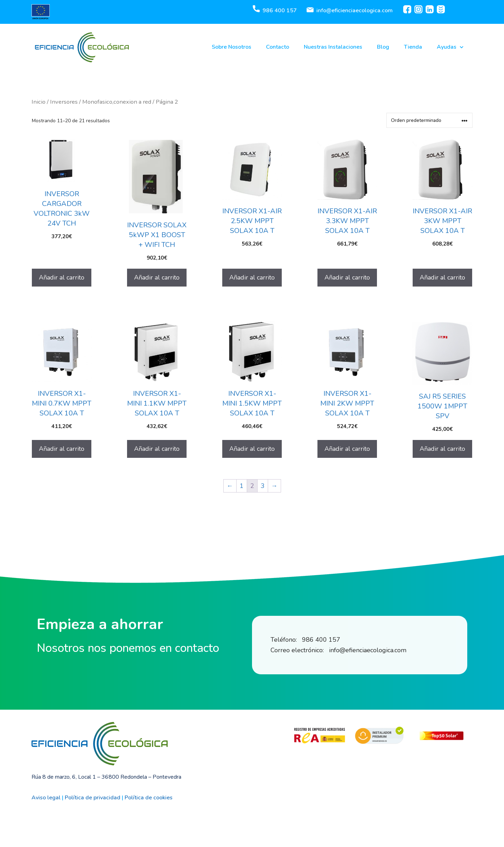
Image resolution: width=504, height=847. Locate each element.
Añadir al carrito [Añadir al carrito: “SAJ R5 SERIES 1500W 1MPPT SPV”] (442, 449)
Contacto (278, 47)
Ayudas (450, 47)
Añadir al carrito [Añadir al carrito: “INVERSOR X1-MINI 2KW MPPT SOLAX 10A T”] (347, 449)
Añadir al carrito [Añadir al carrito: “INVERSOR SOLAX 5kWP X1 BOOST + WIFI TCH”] (157, 277)
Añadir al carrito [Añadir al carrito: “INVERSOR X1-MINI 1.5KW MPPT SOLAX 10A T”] (252, 449)
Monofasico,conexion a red (117, 102)
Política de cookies (149, 798)
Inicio (38, 102)
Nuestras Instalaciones (333, 47)
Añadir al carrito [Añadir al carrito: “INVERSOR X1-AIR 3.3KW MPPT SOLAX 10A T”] (347, 277)
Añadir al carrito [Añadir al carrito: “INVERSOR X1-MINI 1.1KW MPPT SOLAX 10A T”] (157, 449)
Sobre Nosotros (232, 47)
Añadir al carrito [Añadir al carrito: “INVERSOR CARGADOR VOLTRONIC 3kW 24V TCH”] (62, 277)
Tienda (413, 47)
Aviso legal (46, 798)
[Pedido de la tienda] (429, 120)
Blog (383, 47)
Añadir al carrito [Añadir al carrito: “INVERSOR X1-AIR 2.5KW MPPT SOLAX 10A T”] (252, 277)
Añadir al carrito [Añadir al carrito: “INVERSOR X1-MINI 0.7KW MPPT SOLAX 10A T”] (62, 449)
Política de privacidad (93, 798)
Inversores (64, 102)
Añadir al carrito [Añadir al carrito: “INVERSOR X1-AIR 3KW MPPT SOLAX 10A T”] (442, 277)
